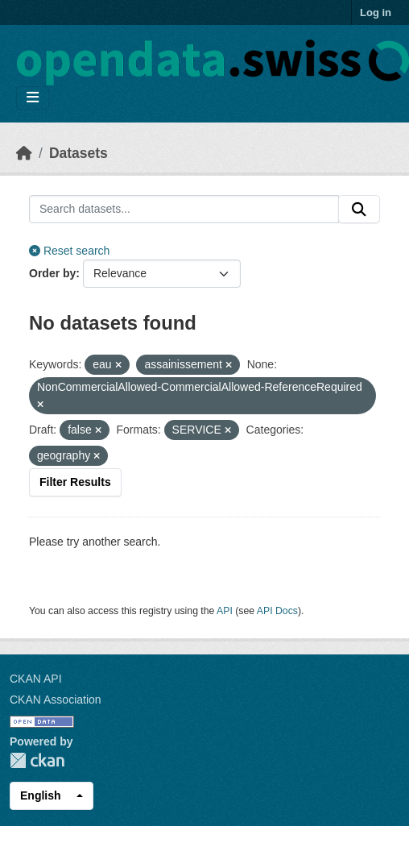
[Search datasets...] (184, 210)
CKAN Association (56, 700)
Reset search (69, 251)
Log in (376, 12)
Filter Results (75, 482)
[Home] (24, 153)
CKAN (37, 760)
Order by (52, 273)
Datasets (78, 153)
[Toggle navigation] (33, 98)
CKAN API (36, 679)
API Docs (277, 611)
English (41, 795)
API (225, 611)
